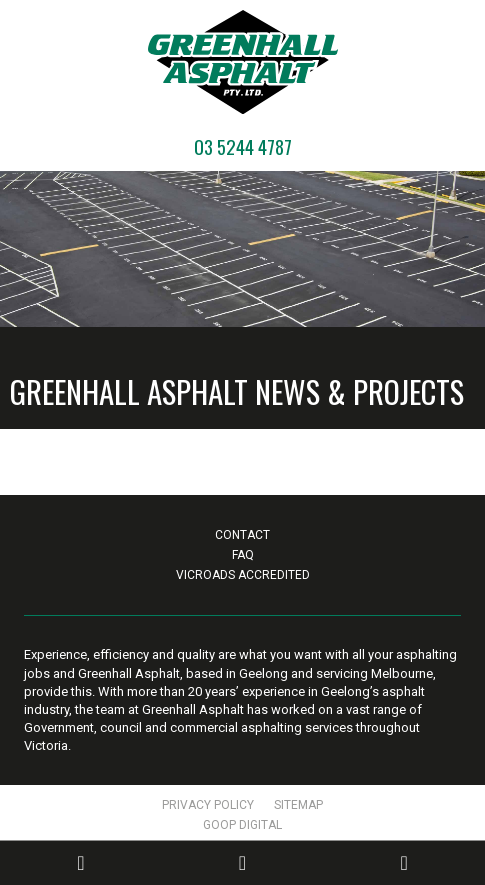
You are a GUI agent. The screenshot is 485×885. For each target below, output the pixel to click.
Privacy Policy (208, 805)
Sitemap (298, 805)
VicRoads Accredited (243, 575)
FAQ (243, 555)
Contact (242, 535)
